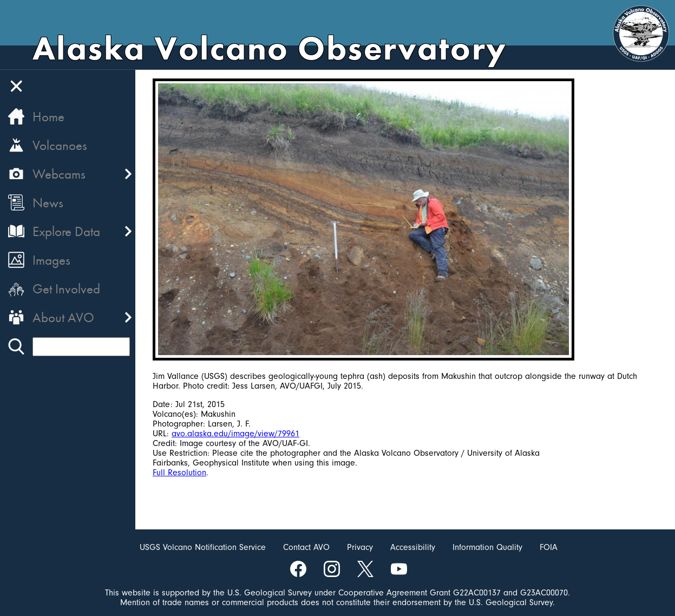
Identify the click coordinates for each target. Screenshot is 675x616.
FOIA (549, 547)
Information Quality (487, 547)
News (48, 203)
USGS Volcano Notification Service (203, 547)
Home (48, 117)
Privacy (360, 547)
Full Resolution (179, 473)
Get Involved (66, 289)
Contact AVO (306, 547)
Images (51, 260)
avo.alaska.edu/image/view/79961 (235, 434)
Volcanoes (60, 145)
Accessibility (413, 547)
